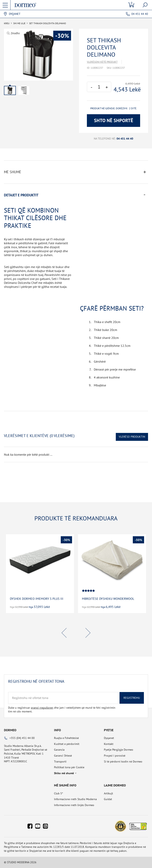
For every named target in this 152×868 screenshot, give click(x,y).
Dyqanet (15, 14)
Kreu (7, 23)
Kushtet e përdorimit (67, 744)
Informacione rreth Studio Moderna (75, 799)
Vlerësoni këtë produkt (102, 62)
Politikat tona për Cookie (69, 767)
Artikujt (108, 793)
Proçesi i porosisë (115, 756)
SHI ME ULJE (19, 23)
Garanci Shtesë (63, 756)
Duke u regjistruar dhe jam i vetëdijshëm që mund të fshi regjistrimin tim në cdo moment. (62, 710)
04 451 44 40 (140, 14)
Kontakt (109, 744)
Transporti (60, 762)
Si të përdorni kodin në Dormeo (123, 762)
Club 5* (58, 793)
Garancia (59, 750)
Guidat (108, 799)
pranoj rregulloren (42, 708)
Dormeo (10, 730)
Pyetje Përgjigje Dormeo (119, 750)
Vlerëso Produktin (132, 437)
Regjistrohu (132, 698)
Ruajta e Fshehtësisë (66, 738)
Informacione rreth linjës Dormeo (74, 805)
